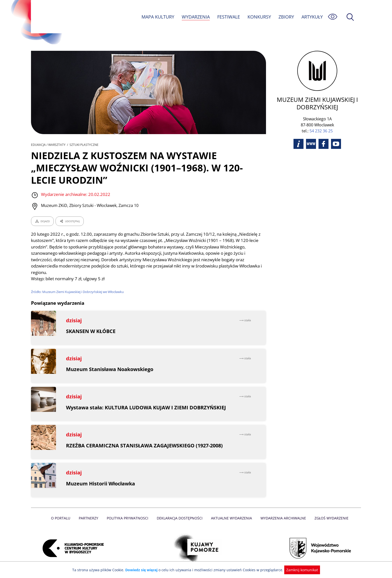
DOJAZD (42, 221)
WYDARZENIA (195, 17)
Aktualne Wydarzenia (231, 518)
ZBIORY (286, 17)
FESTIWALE (228, 17)
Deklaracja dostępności (180, 518)
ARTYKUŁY (312, 17)
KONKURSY (259, 17)
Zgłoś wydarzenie (329, 518)
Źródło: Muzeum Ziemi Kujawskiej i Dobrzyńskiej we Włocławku (78, 292)
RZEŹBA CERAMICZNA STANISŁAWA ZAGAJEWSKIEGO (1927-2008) (145, 446)
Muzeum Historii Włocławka (101, 484)
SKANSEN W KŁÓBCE (91, 331)
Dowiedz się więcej (143, 570)
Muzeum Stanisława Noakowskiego (110, 369)
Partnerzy (90, 518)
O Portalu (63, 518)
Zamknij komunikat (299, 570)
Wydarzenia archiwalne (282, 518)
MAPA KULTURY (157, 17)
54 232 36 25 (321, 131)
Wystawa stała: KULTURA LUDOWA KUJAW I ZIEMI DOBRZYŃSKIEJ (146, 407)
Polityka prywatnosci (129, 518)
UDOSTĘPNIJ (69, 221)
